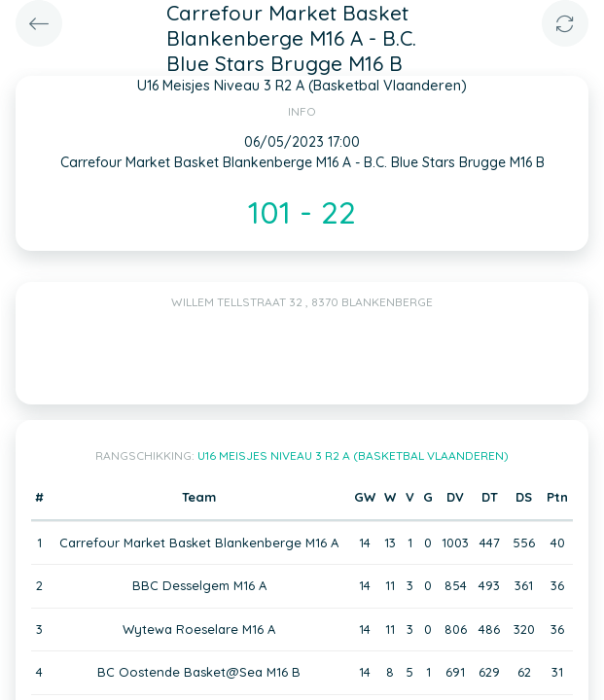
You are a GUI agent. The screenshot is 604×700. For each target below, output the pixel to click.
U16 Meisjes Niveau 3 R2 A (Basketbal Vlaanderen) (353, 455)
